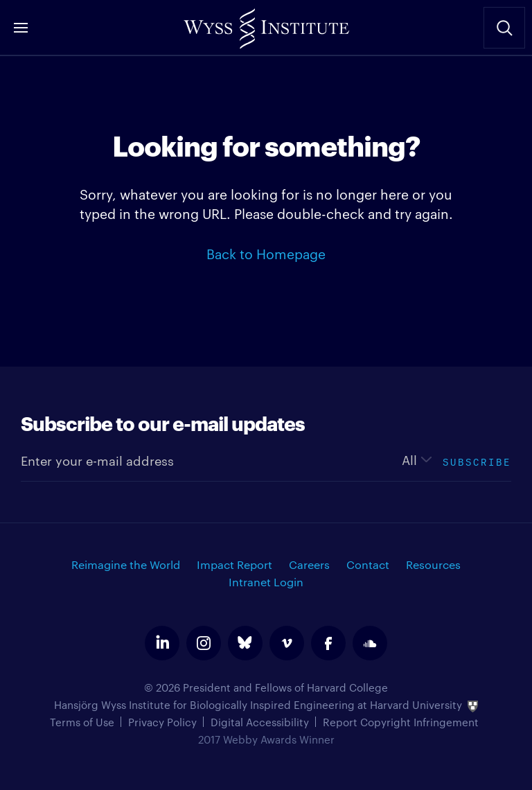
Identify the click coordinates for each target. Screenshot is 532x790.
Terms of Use (82, 722)
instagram (204, 643)
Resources (433, 564)
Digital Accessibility (260, 722)
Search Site (504, 28)
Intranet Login (266, 582)
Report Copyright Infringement (401, 722)
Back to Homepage (266, 253)
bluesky (245, 643)
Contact (368, 564)
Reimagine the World (126, 564)
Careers (309, 564)
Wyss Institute (266, 24)
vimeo (287, 643)
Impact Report (234, 564)
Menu (21, 28)
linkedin (162, 643)
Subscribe (477, 460)
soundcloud (370, 643)
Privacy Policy (162, 722)
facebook (328, 643)
